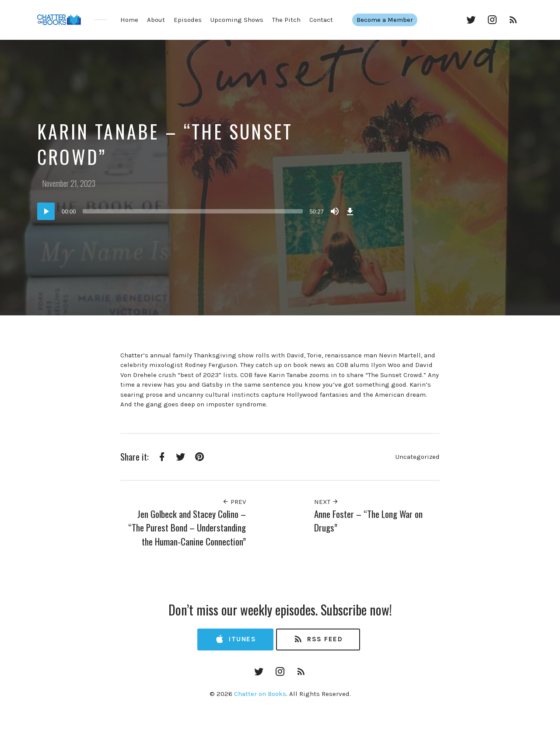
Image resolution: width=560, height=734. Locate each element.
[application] (197, 211)
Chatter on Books (260, 694)
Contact (321, 20)
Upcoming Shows (237, 20)
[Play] (46, 211)
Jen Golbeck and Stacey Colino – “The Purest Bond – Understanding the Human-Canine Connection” (187, 528)
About (156, 20)
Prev (234, 502)
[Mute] (335, 211)
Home (129, 20)
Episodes (188, 20)
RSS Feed (318, 639)
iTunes (235, 639)
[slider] (193, 211)
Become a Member (384, 20)
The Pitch (286, 20)
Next (326, 502)
